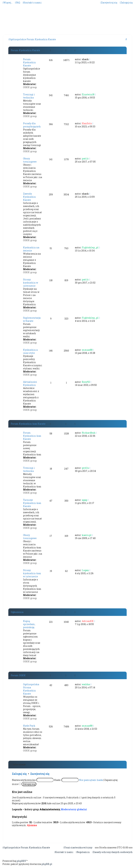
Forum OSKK (18, 675)
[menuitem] (17, 3)
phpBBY (22, 861)
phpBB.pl (47, 864)
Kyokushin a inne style (30, 351)
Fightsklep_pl (90, 247)
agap (85, 500)
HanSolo (87, 123)
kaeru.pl (87, 535)
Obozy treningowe (30, 160)
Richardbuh (89, 433)
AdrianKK (88, 621)
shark (85, 59)
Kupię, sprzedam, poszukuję (29, 624)
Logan (85, 570)
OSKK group (30, 87)
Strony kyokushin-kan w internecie (32, 573)
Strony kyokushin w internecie (31, 283)
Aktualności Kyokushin (30, 383)
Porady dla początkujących (32, 125)
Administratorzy (50, 809)
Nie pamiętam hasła (91, 780)
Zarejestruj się (40, 774)
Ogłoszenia (17, 612)
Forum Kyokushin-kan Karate (28, 424)
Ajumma (32, 825)
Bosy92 (86, 382)
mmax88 (87, 350)
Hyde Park (29, 726)
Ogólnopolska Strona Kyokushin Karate (31, 689)
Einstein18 (88, 94)
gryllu (85, 468)
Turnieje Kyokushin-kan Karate (32, 503)
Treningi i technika (29, 96)
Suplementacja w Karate (32, 319)
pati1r (85, 159)
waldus (86, 684)
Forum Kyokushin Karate (25, 50)
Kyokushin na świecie (31, 249)
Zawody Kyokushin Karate (29, 197)
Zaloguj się (19, 774)
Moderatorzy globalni (74, 809)
